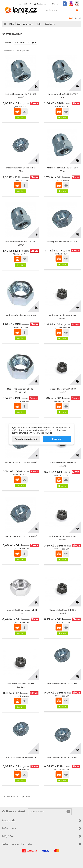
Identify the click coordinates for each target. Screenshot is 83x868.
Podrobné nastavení (26, 439)
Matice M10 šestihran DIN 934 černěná (62, 538)
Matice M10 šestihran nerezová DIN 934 (21, 169)
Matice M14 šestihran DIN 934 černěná (62, 391)
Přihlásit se (57, 4)
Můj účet (8, 836)
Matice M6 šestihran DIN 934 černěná (21, 685)
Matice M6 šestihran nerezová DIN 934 (21, 612)
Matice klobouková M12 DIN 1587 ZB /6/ (62, 169)
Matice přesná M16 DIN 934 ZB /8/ (62, 242)
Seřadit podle (8, 42)
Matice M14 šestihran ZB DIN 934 (21, 315)
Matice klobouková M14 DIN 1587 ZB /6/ (62, 96)
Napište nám (42, 4)
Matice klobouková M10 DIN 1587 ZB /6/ (21, 243)
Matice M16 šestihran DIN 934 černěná (62, 317)
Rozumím (57, 439)
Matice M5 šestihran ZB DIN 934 (62, 684)
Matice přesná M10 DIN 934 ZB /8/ (21, 536)
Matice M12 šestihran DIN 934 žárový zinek (21, 391)
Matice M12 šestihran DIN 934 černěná (62, 464)
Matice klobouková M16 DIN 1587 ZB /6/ (21, 96)
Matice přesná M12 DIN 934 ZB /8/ (21, 463)
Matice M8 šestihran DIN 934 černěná (62, 612)
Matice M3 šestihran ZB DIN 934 (62, 757)
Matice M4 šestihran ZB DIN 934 (21, 757)
